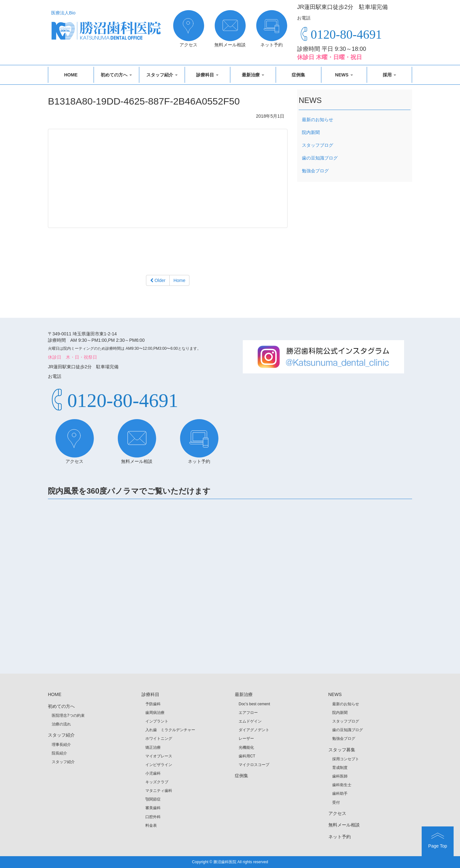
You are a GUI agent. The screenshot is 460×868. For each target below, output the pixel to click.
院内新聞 (311, 132)
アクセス (337, 813)
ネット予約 (340, 837)
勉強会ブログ (315, 171)
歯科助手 (340, 794)
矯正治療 (153, 747)
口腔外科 (153, 817)
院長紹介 (59, 753)
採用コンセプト (346, 759)
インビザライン (159, 765)
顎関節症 (153, 799)
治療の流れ (61, 724)
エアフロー (248, 713)
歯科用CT (247, 756)
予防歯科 (153, 704)
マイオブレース (159, 756)
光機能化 (246, 747)
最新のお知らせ (318, 120)
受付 (336, 802)
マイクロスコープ (254, 765)
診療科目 (207, 75)
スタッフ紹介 (162, 75)
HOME (71, 75)
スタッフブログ (318, 145)
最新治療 (253, 75)
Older (158, 280)
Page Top (438, 840)
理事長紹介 (61, 745)
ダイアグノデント (254, 730)
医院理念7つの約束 (68, 716)
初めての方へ (116, 75)
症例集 (298, 75)
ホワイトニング (159, 739)
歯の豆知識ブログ (320, 158)
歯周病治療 (155, 713)
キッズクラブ (157, 782)
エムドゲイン (250, 721)
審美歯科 (153, 808)
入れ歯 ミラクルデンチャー (170, 730)
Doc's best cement (254, 704)
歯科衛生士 (342, 785)
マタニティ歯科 (159, 791)
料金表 (151, 825)
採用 (389, 75)
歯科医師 (340, 776)
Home (179, 280)
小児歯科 (153, 773)
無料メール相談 (344, 825)
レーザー (246, 739)
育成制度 (340, 768)
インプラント (157, 721)
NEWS (344, 75)
